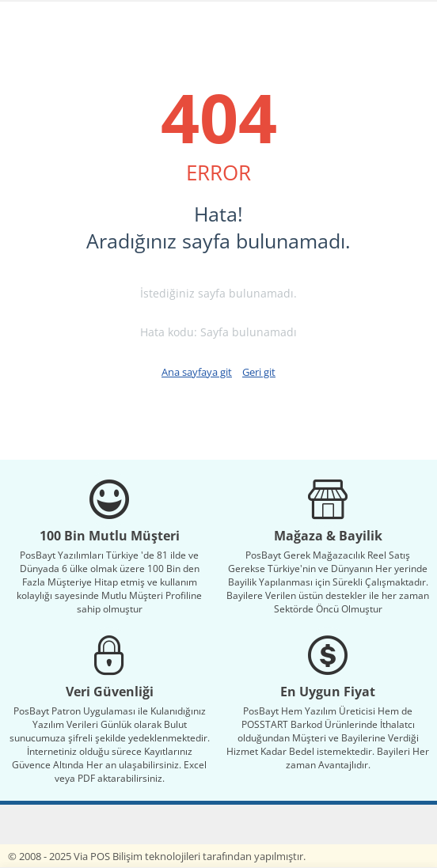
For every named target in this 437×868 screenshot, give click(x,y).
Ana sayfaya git (197, 372)
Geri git (259, 372)
